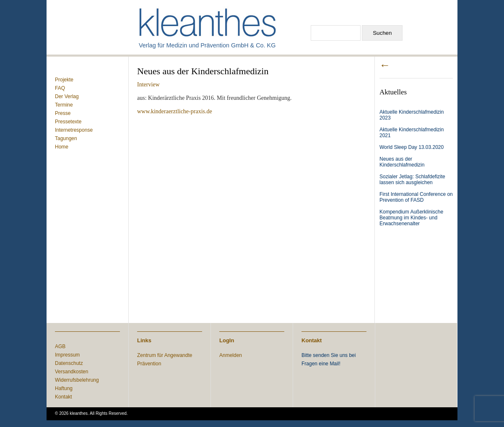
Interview (148, 85)
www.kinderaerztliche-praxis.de (175, 111)
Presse (63, 113)
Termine (64, 105)
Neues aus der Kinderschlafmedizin (402, 162)
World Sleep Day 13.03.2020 (412, 147)
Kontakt (64, 397)
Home (62, 147)
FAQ (60, 88)
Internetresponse (74, 130)
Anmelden (231, 355)
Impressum (67, 355)
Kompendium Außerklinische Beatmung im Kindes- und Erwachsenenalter (411, 218)
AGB (60, 346)
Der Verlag (67, 96)
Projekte (64, 80)
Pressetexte (68, 122)
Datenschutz (69, 363)
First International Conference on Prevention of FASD (416, 197)
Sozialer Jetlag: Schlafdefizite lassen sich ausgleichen (412, 180)
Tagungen (66, 138)
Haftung (64, 388)
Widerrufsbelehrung (77, 380)
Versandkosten (71, 372)
